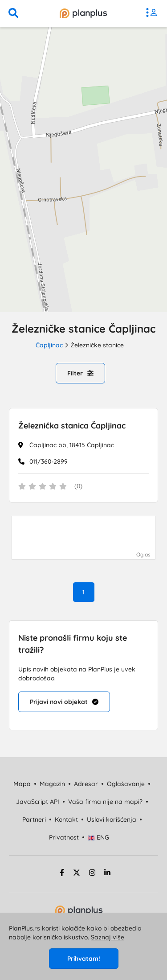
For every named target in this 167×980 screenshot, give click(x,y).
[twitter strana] (77, 874)
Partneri (34, 819)
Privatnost (64, 837)
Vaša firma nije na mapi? (105, 802)
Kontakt (66, 819)
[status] (83, 487)
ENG (99, 837)
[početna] (83, 13)
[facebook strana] (61, 874)
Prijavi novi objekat (64, 702)
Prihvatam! (84, 959)
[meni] (154, 13)
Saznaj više (108, 937)
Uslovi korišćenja (112, 819)
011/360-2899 (49, 461)
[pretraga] (13, 13)
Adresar (86, 784)
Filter (80, 373)
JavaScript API (38, 802)
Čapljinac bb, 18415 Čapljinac (72, 445)
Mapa (22, 784)
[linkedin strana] (107, 874)
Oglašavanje (126, 784)
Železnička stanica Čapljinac (72, 426)
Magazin (52, 784)
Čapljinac (49, 345)
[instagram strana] (92, 874)
